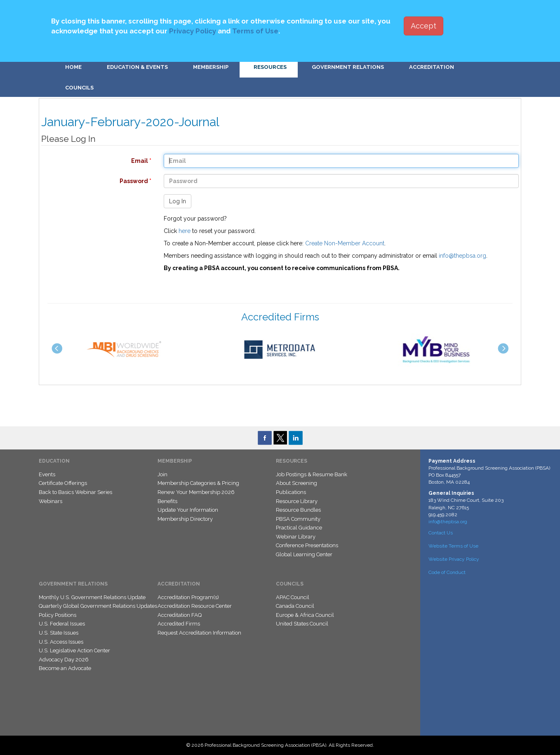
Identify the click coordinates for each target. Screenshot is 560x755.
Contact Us (441, 533)
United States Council (302, 624)
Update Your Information (188, 510)
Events (47, 474)
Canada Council (295, 606)
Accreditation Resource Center (195, 606)
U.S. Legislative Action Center (74, 650)
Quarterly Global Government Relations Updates (98, 606)
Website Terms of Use (453, 546)
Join (162, 474)
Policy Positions (58, 615)
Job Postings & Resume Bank (312, 474)
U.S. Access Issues (61, 642)
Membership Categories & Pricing (198, 483)
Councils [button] (79, 88)
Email (92, 161)
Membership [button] (211, 67)
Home (73, 67)
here (185, 231)
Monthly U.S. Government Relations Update (92, 597)
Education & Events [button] (137, 67)
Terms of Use (255, 31)
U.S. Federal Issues (62, 624)
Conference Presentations (307, 545)
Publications (291, 492)
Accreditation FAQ (180, 615)
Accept (424, 26)
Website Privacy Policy (454, 559)
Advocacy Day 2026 (64, 660)
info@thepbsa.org (462, 256)
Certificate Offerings (63, 483)
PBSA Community (298, 519)
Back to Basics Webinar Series (75, 492)
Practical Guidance (299, 528)
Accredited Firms (179, 624)
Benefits (167, 501)
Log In (178, 201)
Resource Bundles (298, 510)
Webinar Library (296, 537)
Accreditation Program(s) (188, 597)
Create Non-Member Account (345, 243)
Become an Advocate (65, 668)
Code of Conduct (447, 572)
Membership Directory (185, 519)
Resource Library (297, 501)
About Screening (296, 483)
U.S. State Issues (59, 633)
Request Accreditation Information (199, 633)
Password (92, 181)
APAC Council (293, 597)
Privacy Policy (193, 31)
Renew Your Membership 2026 (196, 492)
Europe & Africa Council (305, 615)
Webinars (51, 501)
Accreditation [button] (432, 67)
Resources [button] (270, 67)
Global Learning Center (304, 554)
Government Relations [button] (348, 67)
